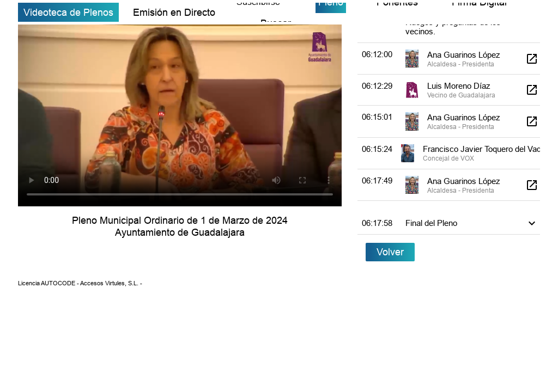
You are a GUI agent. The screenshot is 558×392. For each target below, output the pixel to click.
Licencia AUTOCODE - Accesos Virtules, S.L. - (80, 283)
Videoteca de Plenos (68, 12)
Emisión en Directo (174, 12)
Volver (390, 252)
